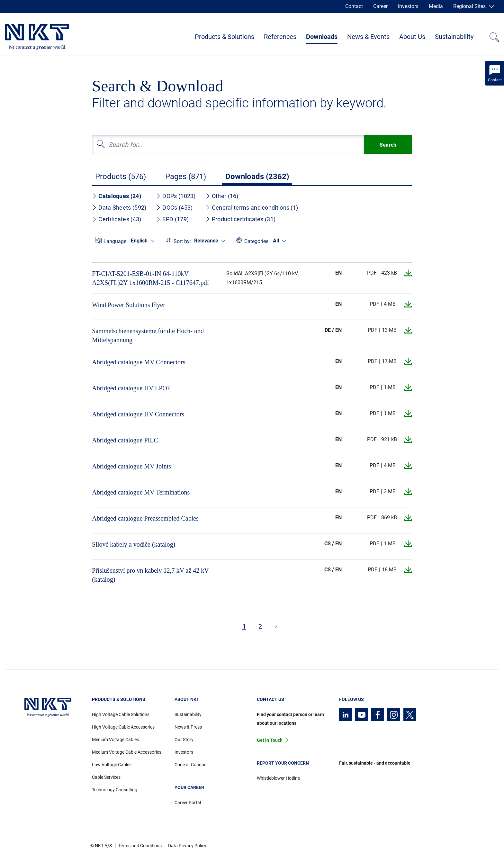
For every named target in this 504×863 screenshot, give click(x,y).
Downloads (322, 37)
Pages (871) (186, 177)
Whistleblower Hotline (278, 778)
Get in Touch (270, 740)
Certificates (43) (117, 219)
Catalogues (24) (117, 196)
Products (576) (121, 177)
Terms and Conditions (140, 846)
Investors (408, 6)
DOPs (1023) (176, 196)
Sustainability (454, 37)
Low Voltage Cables (112, 765)
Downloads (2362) (257, 177)
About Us (412, 37)
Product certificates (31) (241, 219)
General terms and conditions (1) (252, 208)
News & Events (368, 37)
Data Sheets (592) (119, 208)
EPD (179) (172, 219)
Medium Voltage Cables (115, 740)
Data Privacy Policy (187, 846)
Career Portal (188, 803)
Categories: (257, 241)
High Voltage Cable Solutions (121, 714)
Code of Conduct (191, 765)
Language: (116, 241)
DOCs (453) (174, 208)
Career (380, 6)
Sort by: (182, 241)
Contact (354, 6)
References (280, 37)
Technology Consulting (115, 790)
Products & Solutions (225, 37)
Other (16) (222, 196)
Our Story (184, 740)
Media (436, 6)
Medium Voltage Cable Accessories (127, 752)
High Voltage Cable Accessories (123, 727)
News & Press (188, 727)
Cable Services (106, 777)
